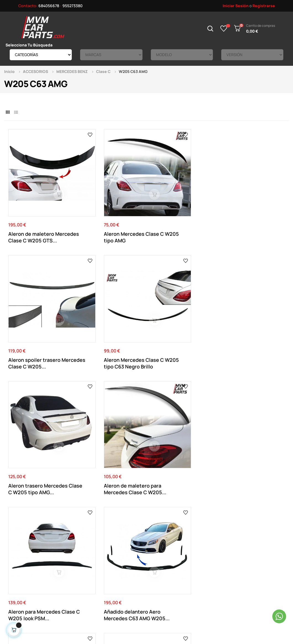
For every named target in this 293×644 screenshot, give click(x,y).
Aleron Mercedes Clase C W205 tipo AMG (109, 213)
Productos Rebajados (217, 546)
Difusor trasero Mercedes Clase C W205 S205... (181, 416)
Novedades (208, 538)
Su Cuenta (154, 538)
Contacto (99, 538)
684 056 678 (109, 478)
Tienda (204, 555)
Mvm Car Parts (54, 612)
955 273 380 (148, 478)
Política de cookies (107, 571)
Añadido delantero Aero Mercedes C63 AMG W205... (250, 315)
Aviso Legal (100, 546)
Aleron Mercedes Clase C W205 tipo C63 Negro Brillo (252, 213)
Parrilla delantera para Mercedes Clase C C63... (37, 416)
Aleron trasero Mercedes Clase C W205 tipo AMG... (38, 315)
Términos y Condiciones (111, 555)
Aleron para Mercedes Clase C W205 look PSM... (181, 315)
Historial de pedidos (162, 563)
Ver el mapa (267, 474)
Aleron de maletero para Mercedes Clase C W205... (111, 315)
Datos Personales (160, 546)
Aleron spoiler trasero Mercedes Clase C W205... (182, 213)
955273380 (72, 6)
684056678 (49, 6)
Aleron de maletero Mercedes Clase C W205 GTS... (37, 213)
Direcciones (155, 555)
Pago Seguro (102, 563)
